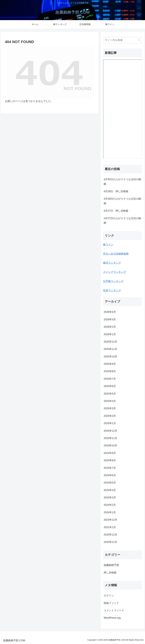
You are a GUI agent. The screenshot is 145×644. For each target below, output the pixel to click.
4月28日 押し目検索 (116, 191)
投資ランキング (112, 290)
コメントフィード (114, 610)
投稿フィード (111, 603)
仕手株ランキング (113, 281)
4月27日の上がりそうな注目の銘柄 (122, 221)
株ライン (108, 245)
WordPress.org (112, 618)
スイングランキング (115, 272)
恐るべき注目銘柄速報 (116, 254)
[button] (139, 40)
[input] (122, 40)
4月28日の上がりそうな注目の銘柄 (122, 201)
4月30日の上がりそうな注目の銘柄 (122, 182)
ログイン (109, 596)
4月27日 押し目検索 (116, 211)
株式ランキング (112, 263)
